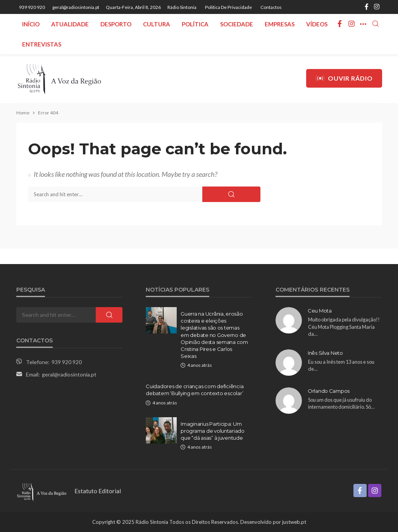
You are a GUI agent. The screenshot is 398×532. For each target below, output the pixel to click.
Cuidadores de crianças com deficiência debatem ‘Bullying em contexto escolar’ (195, 390)
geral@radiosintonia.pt (69, 374)
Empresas (280, 24)
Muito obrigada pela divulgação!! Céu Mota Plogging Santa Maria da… (344, 327)
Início (31, 24)
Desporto (116, 24)
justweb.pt (294, 522)
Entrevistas (42, 44)
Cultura (157, 24)
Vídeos (317, 24)
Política (195, 24)
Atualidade (70, 24)
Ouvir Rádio (344, 78)
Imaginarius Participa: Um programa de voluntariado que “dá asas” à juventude (213, 431)
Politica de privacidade (228, 7)
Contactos (271, 7)
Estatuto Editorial (98, 491)
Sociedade (237, 24)
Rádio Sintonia (182, 7)
